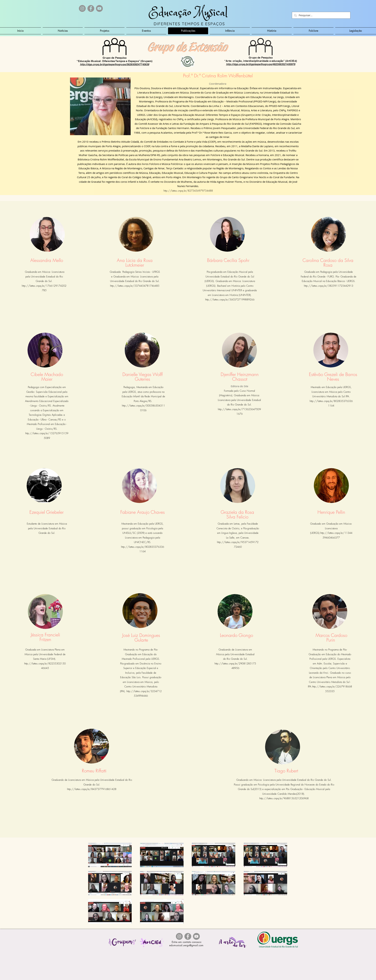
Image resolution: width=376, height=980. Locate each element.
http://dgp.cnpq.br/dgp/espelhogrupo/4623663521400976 (261, 64)
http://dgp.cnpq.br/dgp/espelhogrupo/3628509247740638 (115, 64)
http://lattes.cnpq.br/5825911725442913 (329, 286)
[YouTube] (99, 8)
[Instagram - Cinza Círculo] (82, 8)
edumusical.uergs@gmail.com (186, 945)
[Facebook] (91, 8)
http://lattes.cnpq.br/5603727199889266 (230, 300)
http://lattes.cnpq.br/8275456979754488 (188, 191)
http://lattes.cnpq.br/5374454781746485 (135, 286)
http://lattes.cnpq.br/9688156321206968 (284, 798)
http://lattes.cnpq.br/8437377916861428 (92, 789)
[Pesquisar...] (321, 15)
